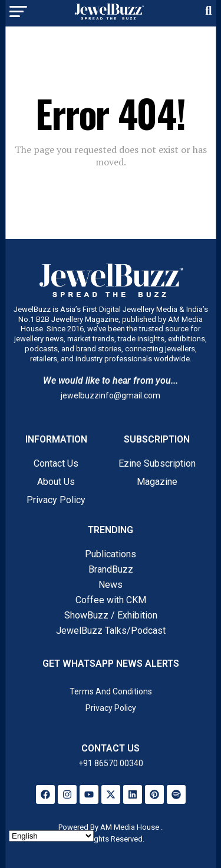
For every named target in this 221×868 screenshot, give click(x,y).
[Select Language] (51, 836)
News (111, 585)
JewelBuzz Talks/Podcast (111, 631)
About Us (56, 482)
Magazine (157, 482)
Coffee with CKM (111, 600)
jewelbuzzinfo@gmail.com (111, 395)
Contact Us (56, 463)
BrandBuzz (111, 569)
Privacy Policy (56, 500)
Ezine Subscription (157, 463)
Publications (111, 554)
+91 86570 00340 (111, 763)
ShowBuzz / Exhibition (111, 615)
